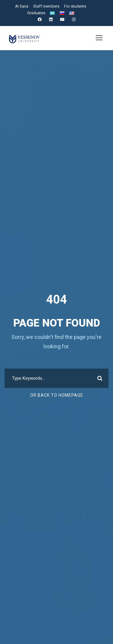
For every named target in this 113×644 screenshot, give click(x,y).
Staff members (47, 6)
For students (75, 6)
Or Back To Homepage (56, 395)
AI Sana (22, 6)
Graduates (36, 13)
